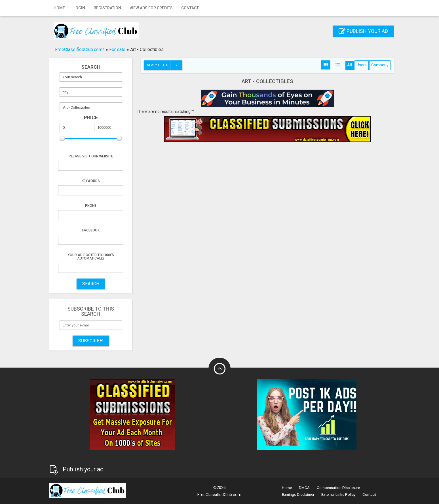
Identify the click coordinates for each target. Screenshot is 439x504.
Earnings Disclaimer (298, 494)
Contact (190, 8)
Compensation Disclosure (338, 488)
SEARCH (91, 284)
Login (79, 8)
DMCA (304, 488)
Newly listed (164, 65)
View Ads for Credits (151, 8)
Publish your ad (363, 31)
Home (59, 8)
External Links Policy (338, 494)
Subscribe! (91, 341)
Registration (107, 8)
